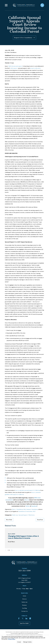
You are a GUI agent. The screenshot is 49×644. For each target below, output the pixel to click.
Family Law (15, 515)
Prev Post (9, 520)
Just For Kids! (24, 623)
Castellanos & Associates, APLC (27, 511)
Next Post (40, 520)
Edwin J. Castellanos (17, 509)
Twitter (28, 506)
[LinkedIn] (26, 618)
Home (24, 596)
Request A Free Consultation (25, 38)
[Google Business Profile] (30, 618)
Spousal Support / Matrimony (27, 515)
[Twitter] (23, 618)
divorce (27, 500)
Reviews (24, 605)
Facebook (34, 506)
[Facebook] (19, 618)
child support (14, 68)
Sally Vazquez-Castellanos (31, 509)
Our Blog (24, 608)
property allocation (35, 68)
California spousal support (15, 66)
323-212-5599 (24, 571)
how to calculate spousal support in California (27, 490)
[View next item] (12, 550)
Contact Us (24, 611)
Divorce (24, 599)
